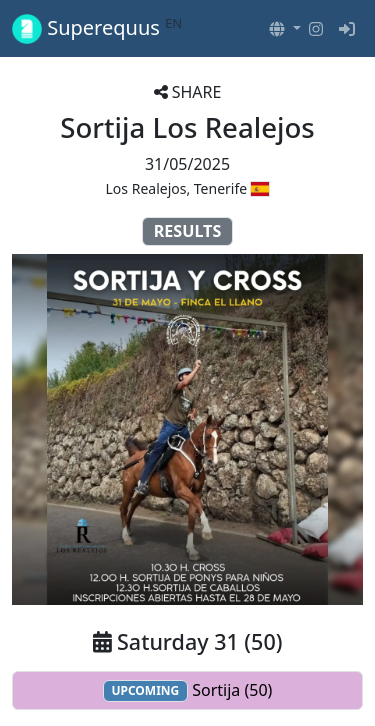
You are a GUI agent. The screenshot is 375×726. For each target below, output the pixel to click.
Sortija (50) (188, 690)
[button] (285, 29)
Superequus (97, 28)
